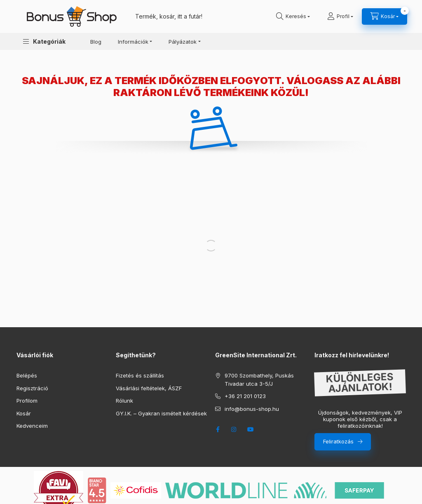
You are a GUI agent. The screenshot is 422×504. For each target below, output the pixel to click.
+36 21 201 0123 (245, 396)
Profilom (27, 401)
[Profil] (340, 16)
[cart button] (384, 16)
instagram (234, 429)
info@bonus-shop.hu (252, 409)
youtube (251, 429)
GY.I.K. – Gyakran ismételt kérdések (161, 413)
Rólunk (124, 401)
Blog (96, 42)
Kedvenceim (32, 426)
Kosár (24, 413)
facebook (218, 429)
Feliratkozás (338, 441)
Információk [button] (133, 42)
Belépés (27, 375)
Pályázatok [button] (183, 42)
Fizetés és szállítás (140, 375)
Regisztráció (32, 388)
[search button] (293, 16)
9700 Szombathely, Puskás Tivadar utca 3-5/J (259, 380)
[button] (44, 41)
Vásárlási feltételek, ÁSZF (149, 388)
